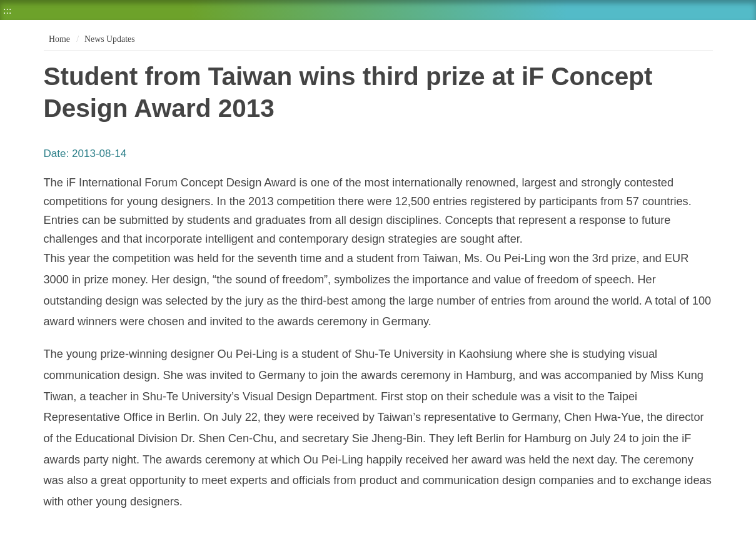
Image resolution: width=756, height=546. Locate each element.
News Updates (109, 39)
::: (7, 10)
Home (58, 39)
